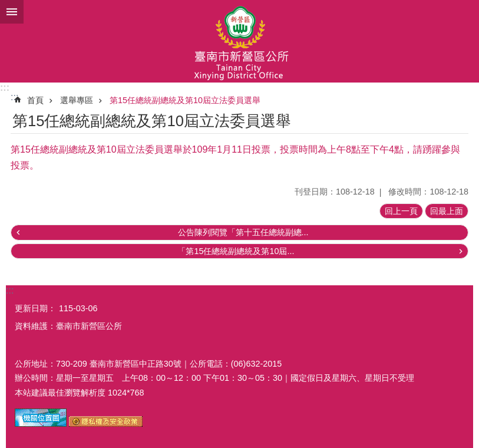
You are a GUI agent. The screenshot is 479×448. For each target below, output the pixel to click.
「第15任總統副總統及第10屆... (236, 251)
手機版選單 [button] (12, 12)
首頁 (35, 100)
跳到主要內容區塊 (6, 6)
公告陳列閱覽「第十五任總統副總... (243, 232)
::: (5, 88)
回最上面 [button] (447, 211)
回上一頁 (401, 211)
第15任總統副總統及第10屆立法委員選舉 (185, 100)
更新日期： (35, 308)
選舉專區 (77, 100)
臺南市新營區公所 (239, 41)
